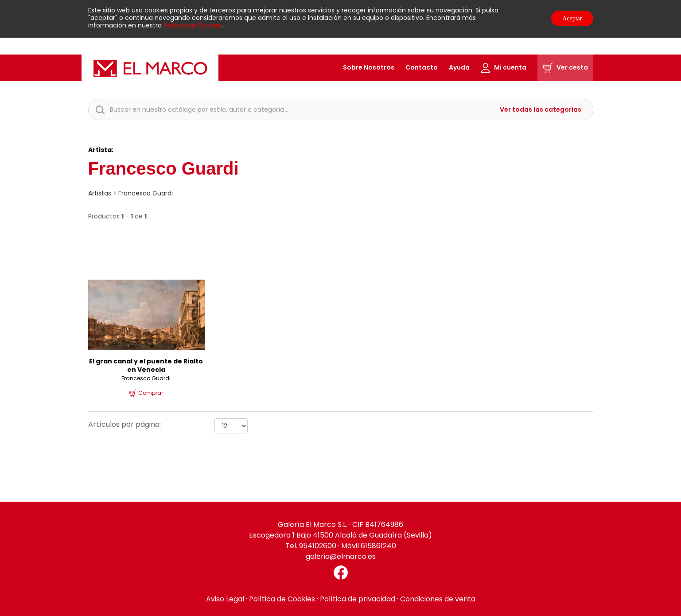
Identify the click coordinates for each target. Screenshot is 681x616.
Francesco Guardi (146, 193)
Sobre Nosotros (369, 67)
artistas (100, 193)
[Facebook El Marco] (341, 573)
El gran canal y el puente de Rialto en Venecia (146, 366)
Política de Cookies (193, 25)
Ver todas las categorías (541, 110)
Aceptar (572, 18)
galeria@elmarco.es (341, 556)
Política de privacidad (358, 599)
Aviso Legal (225, 599)
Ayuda (459, 67)
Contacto (422, 67)
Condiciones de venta (438, 599)
